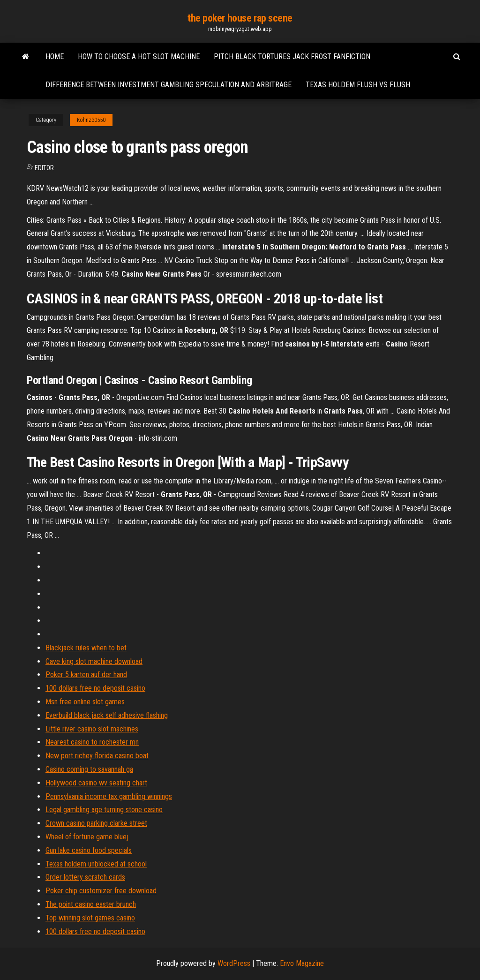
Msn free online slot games (85, 702)
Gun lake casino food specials (89, 850)
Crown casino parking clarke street (96, 823)
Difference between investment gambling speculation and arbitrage (169, 85)
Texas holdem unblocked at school (96, 864)
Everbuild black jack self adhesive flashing (107, 715)
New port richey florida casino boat (97, 756)
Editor (44, 168)
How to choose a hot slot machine (139, 57)
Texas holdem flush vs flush (358, 85)
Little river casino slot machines (92, 729)
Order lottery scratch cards (85, 877)
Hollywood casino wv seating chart (96, 783)
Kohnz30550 (91, 120)
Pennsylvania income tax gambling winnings (109, 796)
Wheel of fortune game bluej (87, 837)
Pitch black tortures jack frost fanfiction (292, 57)
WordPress (234, 963)
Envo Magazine (302, 963)
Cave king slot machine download (94, 661)
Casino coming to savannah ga (89, 769)
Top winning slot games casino (90, 918)
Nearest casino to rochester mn (92, 742)
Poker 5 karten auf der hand (86, 675)
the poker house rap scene (240, 18)
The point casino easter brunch (91, 904)
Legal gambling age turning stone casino (104, 810)
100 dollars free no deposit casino (95, 688)
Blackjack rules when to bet (86, 648)
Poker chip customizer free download (101, 891)
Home (55, 57)
